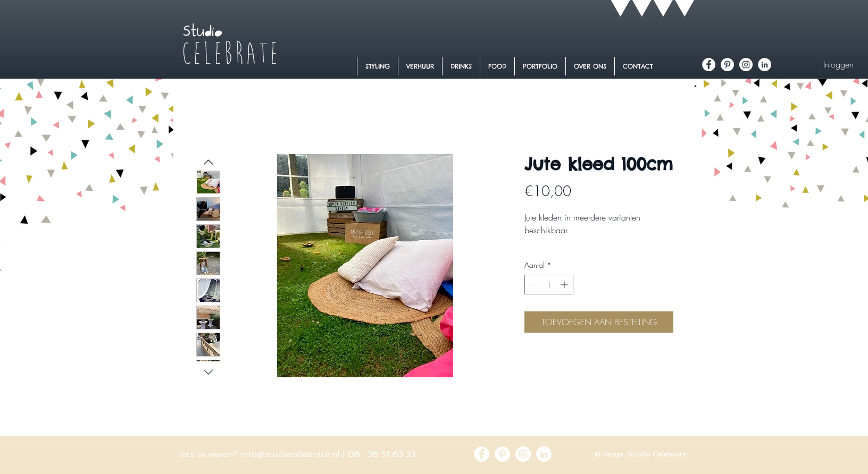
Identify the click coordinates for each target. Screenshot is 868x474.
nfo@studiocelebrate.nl (291, 454)
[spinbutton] (549, 285)
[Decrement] (533, 285)
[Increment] (565, 285)
